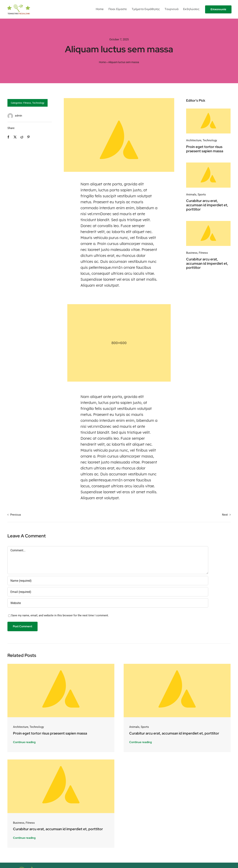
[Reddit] (22, 137)
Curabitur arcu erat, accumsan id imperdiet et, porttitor (207, 205)
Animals (191, 195)
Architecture (194, 140)
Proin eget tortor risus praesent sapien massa (205, 149)
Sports (202, 195)
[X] (15, 137)
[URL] (108, 603)
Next (225, 515)
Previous (16, 515)
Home (102, 62)
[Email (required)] (108, 592)
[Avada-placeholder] (208, 110)
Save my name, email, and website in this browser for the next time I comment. (60, 615)
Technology (38, 103)
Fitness (27, 103)
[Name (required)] (108, 581)
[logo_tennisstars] (19, 5)
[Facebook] (8, 137)
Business (192, 253)
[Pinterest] (28, 137)
